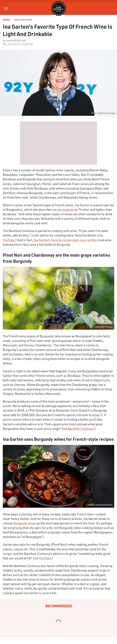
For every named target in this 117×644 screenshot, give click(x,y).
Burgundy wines (25, 523)
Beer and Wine (23, 20)
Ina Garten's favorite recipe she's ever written (66, 240)
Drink (6, 20)
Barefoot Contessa (81, 429)
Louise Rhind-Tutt (16, 40)
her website (66, 210)
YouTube (9, 240)
